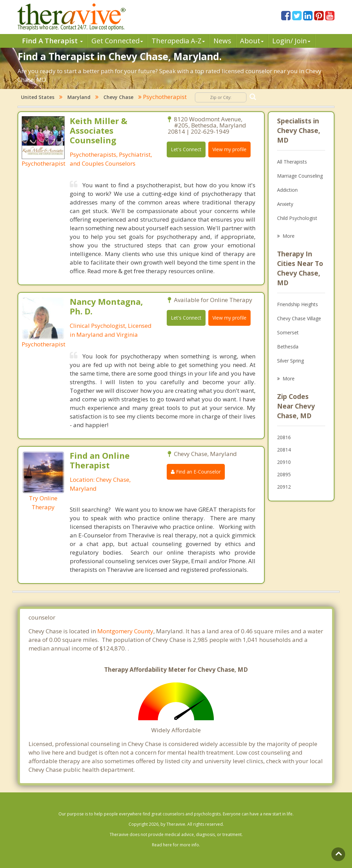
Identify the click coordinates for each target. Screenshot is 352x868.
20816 (284, 437)
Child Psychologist (297, 218)
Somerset (288, 332)
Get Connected (117, 41)
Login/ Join (291, 41)
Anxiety (285, 204)
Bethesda (288, 347)
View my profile (229, 149)
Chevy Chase (118, 97)
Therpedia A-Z (178, 41)
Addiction (287, 190)
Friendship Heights (298, 304)
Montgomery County (125, 631)
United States (38, 97)
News (222, 41)
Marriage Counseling (300, 176)
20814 (284, 450)
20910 (284, 462)
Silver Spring (290, 361)
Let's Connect (186, 149)
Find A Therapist (52, 41)
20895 (284, 474)
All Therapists (292, 162)
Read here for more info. (176, 845)
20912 (284, 487)
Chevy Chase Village (299, 318)
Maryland (79, 97)
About (252, 41)
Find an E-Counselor (196, 472)
